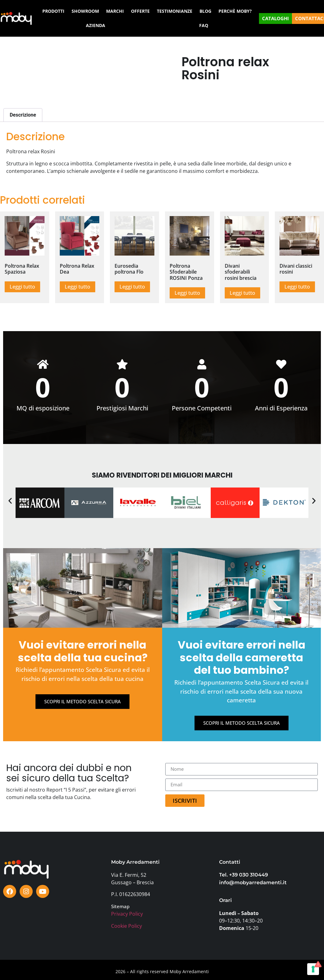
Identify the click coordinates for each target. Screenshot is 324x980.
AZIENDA (96, 25)
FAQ (204, 25)
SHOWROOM (85, 11)
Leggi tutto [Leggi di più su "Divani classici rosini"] (297, 287)
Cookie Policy (127, 927)
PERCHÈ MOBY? (235, 11)
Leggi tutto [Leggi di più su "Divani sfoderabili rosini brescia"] (242, 293)
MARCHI (115, 11)
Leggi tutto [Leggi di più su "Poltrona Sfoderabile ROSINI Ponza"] (187, 293)
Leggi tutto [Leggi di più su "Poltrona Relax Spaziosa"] (22, 287)
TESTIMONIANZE (175, 11)
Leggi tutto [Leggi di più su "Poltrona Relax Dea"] (77, 287)
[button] (10, 501)
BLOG (205, 11)
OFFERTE (140, 11)
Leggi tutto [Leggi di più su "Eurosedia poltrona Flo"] (132, 287)
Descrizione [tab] (23, 115)
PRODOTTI (53, 11)
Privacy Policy (127, 914)
